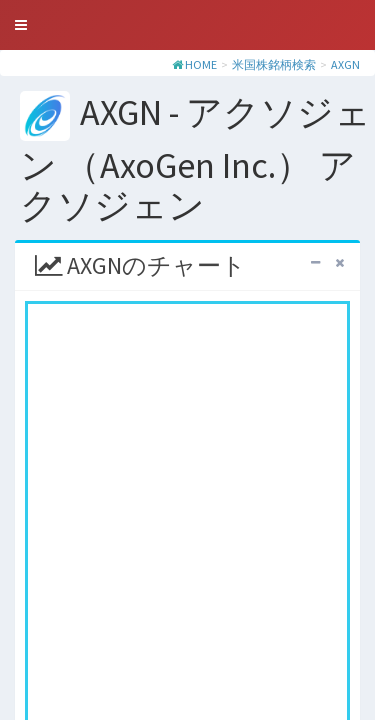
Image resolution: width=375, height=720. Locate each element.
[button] (21, 25)
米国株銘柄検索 (274, 64)
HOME (201, 64)
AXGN (345, 64)
